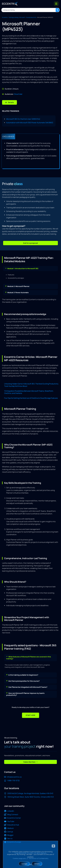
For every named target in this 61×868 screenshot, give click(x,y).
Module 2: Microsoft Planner (18, 286)
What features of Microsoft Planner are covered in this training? (29, 658)
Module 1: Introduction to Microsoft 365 (23, 268)
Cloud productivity (31, 17)
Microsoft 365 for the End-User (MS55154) (23, 119)
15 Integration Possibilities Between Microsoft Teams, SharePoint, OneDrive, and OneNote (29, 392)
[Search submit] (57, 10)
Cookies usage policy (20, 858)
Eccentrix (5, 17)
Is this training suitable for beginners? (23, 675)
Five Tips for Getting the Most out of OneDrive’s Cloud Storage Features (31, 398)
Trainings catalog (13, 17)
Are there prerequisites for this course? (24, 681)
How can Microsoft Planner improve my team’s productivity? (25, 694)
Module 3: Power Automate (18, 292)
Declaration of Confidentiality (39, 858)
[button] (30, 243)
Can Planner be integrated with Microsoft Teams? (28, 687)
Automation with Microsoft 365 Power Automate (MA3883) (30, 123)
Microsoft (22, 17)
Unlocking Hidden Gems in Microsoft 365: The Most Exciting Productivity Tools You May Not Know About (31, 385)
